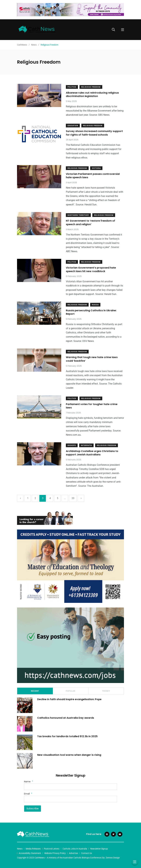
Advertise (73, 853)
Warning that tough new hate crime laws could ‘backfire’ (92, 359)
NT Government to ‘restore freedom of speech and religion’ (90, 223)
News (20, 849)
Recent (35, 691)
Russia (95, 305)
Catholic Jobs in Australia (75, 849)
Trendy (106, 691)
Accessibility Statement (30, 853)
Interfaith (86, 445)
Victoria (96, 168)
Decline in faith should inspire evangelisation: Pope (69, 699)
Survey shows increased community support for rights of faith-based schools (94, 133)
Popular (70, 691)
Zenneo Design (113, 858)
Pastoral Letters (52, 849)
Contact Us (87, 853)
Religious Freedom (91, 87)
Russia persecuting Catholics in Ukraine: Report (91, 312)
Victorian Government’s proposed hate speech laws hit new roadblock (91, 269)
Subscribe (33, 808)
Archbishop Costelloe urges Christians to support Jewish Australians (92, 453)
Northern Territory (78, 215)
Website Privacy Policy (55, 853)
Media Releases (33, 849)
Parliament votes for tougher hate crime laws (92, 406)
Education (73, 126)
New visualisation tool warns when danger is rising (69, 755)
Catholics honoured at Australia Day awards (66, 718)
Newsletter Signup (99, 849)
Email (28, 794)
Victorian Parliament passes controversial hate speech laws (93, 176)
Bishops (72, 445)
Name (29, 782)
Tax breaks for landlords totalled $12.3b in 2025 (67, 736)
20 (73, 498)
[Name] (70, 787)
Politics (72, 87)
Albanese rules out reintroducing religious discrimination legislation (92, 94)
